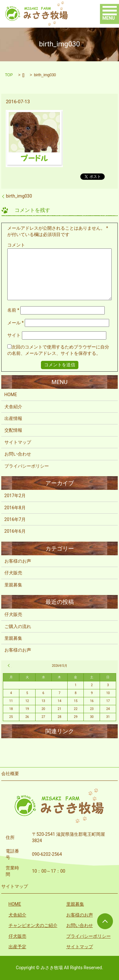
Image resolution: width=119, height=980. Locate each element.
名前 (13, 310)
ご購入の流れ (18, 626)
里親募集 (13, 585)
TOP (9, 75)
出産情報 (13, 418)
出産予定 (17, 947)
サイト (14, 335)
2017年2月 (15, 496)
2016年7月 (15, 519)
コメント (16, 245)
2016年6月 (15, 531)
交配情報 (13, 430)
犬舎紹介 (13, 407)
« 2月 (10, 666)
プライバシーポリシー (27, 466)
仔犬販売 (13, 573)
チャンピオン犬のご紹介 (33, 925)
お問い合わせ (18, 454)
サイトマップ (18, 442)
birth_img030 (19, 196)
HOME (11, 395)
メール (16, 323)
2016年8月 (15, 508)
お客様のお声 (18, 561)
